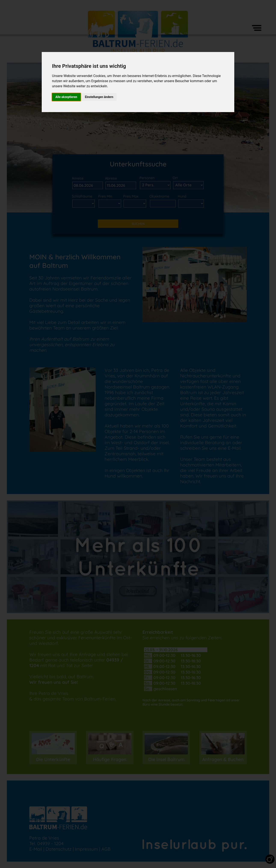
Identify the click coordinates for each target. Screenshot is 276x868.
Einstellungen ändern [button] (99, 97)
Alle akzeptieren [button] (66, 97)
